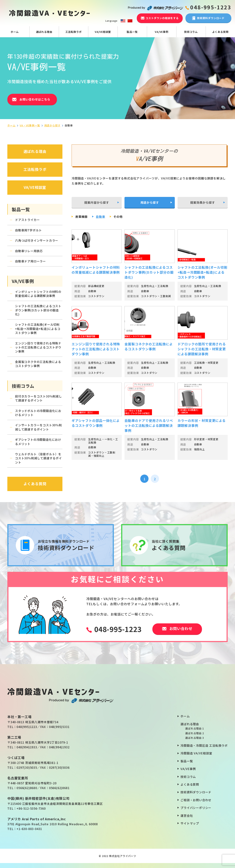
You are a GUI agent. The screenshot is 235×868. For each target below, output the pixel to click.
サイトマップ (190, 823)
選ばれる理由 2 (195, 733)
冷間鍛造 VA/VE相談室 (196, 753)
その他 (118, 217)
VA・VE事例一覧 (30, 125)
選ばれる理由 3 (195, 738)
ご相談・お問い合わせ (196, 800)
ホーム (15, 32)
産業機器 (81, 217)
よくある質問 (220, 32)
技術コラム (191, 32)
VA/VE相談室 (103, 32)
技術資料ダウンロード (196, 792)
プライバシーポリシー (196, 808)
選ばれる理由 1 (195, 728)
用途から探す (52, 125)
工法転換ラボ (74, 32)
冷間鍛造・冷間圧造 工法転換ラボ (204, 745)
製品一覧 (132, 32)
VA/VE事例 (162, 32)
